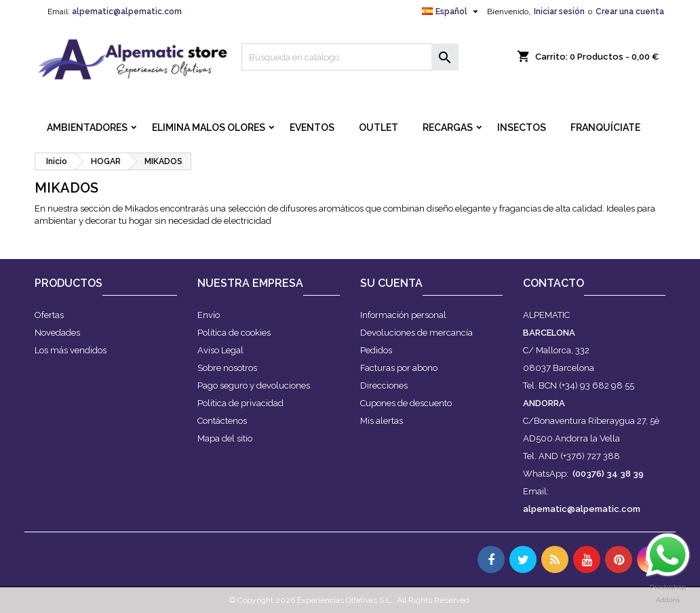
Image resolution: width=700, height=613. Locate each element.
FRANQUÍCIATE (605, 127)
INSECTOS (522, 127)
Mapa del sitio (225, 438)
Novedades (57, 333)
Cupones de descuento (406, 403)
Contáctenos (222, 421)
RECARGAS (448, 127)
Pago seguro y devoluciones (254, 385)
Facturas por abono (399, 368)
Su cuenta (391, 283)
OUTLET (378, 127)
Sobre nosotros (227, 368)
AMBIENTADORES (87, 127)
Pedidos (376, 350)
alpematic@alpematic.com (127, 12)
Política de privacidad (240, 403)
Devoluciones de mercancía (416, 333)
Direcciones (384, 385)
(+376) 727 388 (590, 456)
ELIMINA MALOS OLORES (209, 127)
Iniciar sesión (559, 12)
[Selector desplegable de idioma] (452, 12)
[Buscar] (350, 57)
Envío (209, 315)
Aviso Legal (220, 350)
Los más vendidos (71, 350)
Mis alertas (382, 421)
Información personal (403, 315)
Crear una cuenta (630, 12)
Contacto (553, 283)
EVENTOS (312, 127)
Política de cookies (234, 333)
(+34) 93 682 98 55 (597, 385)
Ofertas (49, 315)
